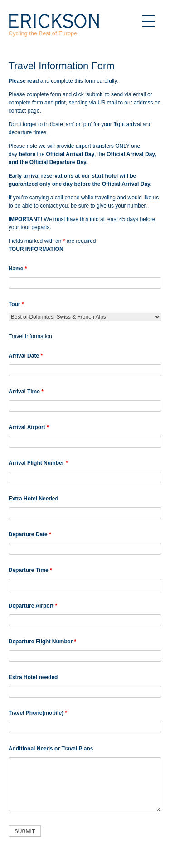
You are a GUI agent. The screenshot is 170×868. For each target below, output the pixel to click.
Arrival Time (26, 392)
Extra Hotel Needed (34, 499)
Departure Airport (33, 606)
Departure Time (30, 570)
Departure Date (30, 534)
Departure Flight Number (42, 642)
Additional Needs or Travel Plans (51, 749)
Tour (16, 304)
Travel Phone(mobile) (38, 713)
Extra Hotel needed (33, 677)
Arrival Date (26, 356)
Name (18, 269)
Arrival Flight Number (38, 463)
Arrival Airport (29, 427)
